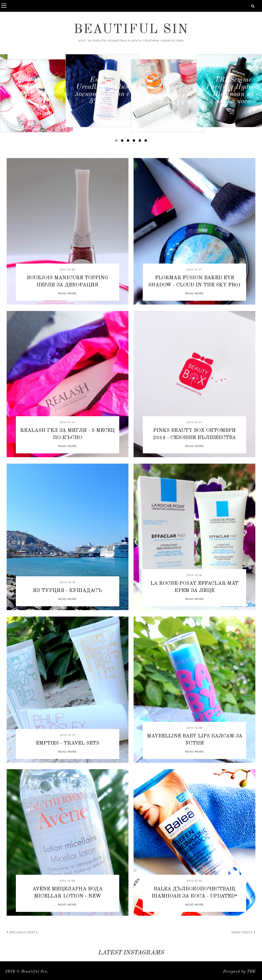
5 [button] (141, 142)
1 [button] (117, 142)
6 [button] (147, 142)
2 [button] (123, 142)
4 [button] (135, 142)
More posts (243, 932)
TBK (251, 972)
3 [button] (129, 142)
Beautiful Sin (131, 30)
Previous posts (22, 932)
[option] (37, 96)
